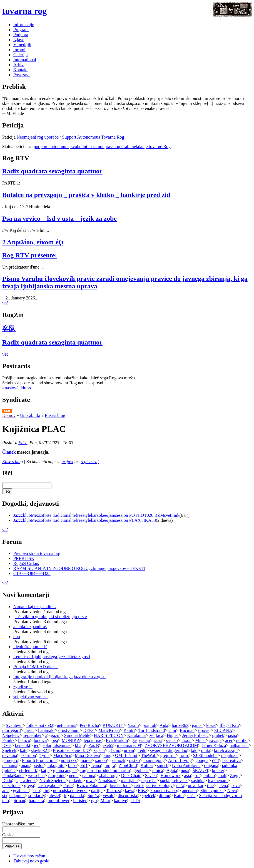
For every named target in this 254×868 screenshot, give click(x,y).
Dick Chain (131, 775)
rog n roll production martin (105, 770)
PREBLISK (24, 558)
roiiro (185, 755)
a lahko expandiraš (30, 627)
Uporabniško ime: (18, 824)
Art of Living (180, 760)
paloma (89, 775)
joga (54, 740)
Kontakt (21, 70)
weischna (36, 775)
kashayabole (48, 785)
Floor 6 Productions (40, 760)
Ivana (96, 765)
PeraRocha (89, 725)
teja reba (149, 780)
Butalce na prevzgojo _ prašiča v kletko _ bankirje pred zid (86, 195)
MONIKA (71, 740)
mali (222, 775)
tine (210, 785)
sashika (198, 780)
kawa (130, 790)
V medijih (22, 45)
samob (101, 760)
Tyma (44, 755)
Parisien (80, 801)
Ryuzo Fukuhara (91, 785)
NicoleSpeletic (53, 780)
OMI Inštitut (126, 755)
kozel (211, 725)
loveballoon (120, 785)
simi (172, 730)
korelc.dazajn (226, 750)
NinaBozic (108, 780)
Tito (36, 790)
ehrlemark (28, 770)
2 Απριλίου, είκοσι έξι (33, 242)
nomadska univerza (70, 790)
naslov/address (18, 388)
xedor (39, 765)
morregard (12, 730)
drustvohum (69, 730)
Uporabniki (30, 415)
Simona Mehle (77, 735)
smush (163, 765)
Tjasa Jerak (26, 780)
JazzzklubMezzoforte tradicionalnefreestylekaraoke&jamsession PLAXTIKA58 (85, 520)
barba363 (180, 725)
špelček (149, 796)
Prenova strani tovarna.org (37, 553)
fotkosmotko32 (40, 725)
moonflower (58, 801)
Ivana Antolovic (186, 765)
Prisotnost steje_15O (71, 750)
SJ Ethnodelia (205, 755)
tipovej (204, 730)
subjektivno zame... (31, 697)
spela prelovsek (174, 780)
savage (216, 740)
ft (65, 796)
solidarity (37, 796)
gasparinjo (141, 740)
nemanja (10, 765)
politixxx (69, 760)
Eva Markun (117, 740)
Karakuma (137, 735)
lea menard (218, 780)
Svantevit (14, 725)
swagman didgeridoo (169, 750)
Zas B (94, 745)
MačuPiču (62, 755)
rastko (134, 760)
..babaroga (108, 775)
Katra (179, 796)
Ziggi (235, 775)
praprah (149, 725)
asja (188, 775)
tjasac (29, 730)
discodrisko (128, 796)
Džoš (7, 745)
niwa (90, 780)
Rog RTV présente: (30, 255)
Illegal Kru (229, 725)
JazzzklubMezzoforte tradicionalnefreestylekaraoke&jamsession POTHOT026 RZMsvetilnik (96, 515)
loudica (40, 740)
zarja (158, 740)
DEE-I (89, 730)
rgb (94, 801)
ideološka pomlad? (30, 647)
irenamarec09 (129, 745)
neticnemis (66, 725)
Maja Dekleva (87, 755)
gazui (56, 735)
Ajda (164, 725)
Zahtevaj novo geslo (31, 861)
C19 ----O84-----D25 (32, 573)
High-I (173, 735)
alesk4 (54, 796)
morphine (57, 775)
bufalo (209, 775)
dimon (165, 796)
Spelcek (9, 750)
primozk (118, 760)
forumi (19, 50)
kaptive (120, 801)
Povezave (22, 75)
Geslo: (8, 835)
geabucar (21, 790)
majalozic (230, 755)
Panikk (8, 740)
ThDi (135, 801)
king (108, 755)
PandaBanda (13, 775)
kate (24, 750)
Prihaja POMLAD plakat (36, 667)
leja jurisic (93, 740)
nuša (191, 796)
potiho (242, 740)
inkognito (56, 765)
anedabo (189, 790)
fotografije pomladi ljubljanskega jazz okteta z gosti (59, 677)
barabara (36, 801)
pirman (19, 801)
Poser (68, 785)
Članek (9, 452)
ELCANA (223, 730)
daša (180, 785)
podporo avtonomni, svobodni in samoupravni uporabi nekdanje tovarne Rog (102, 147)
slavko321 (40, 750)
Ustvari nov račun (29, 856)
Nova (232, 790)
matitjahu (129, 780)
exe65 (108, 745)
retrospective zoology (153, 785)
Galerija (21, 55)
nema (74, 775)
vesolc (109, 796)
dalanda (77, 796)
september (33, 735)
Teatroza (114, 790)
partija (97, 790)
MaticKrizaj (109, 730)
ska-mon (28, 755)
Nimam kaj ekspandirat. (35, 607)
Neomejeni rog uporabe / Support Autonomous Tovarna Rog (70, 137)
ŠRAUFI (201, 770)
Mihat (200, 740)
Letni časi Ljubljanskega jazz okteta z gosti (52, 657)
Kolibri (147, 765)
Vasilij (133, 725)
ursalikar (196, 785)
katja (45, 770)
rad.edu (76, 780)
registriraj (90, 462)
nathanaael (239, 745)
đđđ (215, 760)
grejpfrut (168, 755)
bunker (218, 770)
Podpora (21, 35)
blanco (24, 740)
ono (17, 637)
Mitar (105, 801)
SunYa (93, 796)
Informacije (24, 25)
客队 (9, 329)
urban (129, 750)
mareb (86, 760)
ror (197, 775)
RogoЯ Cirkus (26, 563)
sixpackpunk (13, 796)
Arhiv (18, 65)
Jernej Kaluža (214, 745)
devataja (10, 755)
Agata (172, 770)
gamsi (197, 725)
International (25, 60)
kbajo (80, 745)
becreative (231, 760)
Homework (170, 775)
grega (29, 785)
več (5, 303)
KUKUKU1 (113, 725)
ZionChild (128, 765)
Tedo (142, 750)
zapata (99, 750)
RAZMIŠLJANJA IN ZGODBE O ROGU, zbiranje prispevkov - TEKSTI (79, 568)
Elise (23, 443)
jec (37, 745)
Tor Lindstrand (152, 730)
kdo (194, 750)
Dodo (7, 780)
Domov (9, 415)
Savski (151, 775)
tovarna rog (24, 11)
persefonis (11, 785)
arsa (6, 790)
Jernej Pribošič (196, 735)
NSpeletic (11, 735)
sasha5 (172, 740)
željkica (156, 735)
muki (206, 750)
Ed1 (84, 765)
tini (46, 790)
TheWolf (149, 755)
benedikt (23, 745)
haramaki (46, 730)
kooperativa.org (164, 790)
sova (236, 785)
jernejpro (10, 760)
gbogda (202, 760)
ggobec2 (141, 770)
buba (72, 765)
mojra (110, 765)
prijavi (67, 462)
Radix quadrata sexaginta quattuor (52, 171)
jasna (232, 735)
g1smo (114, 750)
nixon (186, 740)
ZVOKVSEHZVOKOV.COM (171, 745)
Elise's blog (55, 415)
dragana (211, 765)
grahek (218, 735)
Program (21, 30)
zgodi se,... (23, 687)
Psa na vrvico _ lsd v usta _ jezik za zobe (59, 218)
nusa (185, 770)
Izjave (19, 40)
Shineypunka (212, 790)
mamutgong (154, 760)
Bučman (187, 730)
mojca (158, 770)
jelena (223, 785)
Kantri (129, 730)
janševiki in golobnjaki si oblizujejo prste (50, 617)
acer (229, 740)
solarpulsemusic (57, 745)
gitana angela (65, 770)
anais (25, 765)
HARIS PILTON (109, 735)
